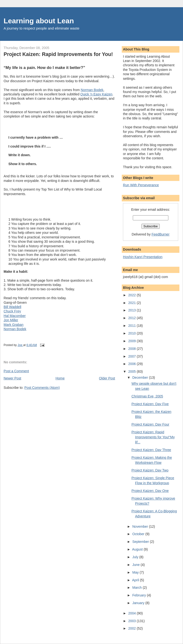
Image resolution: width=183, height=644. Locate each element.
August (138, 549)
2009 (132, 341)
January (139, 603)
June (137, 565)
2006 (132, 364)
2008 (132, 349)
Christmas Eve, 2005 (147, 396)
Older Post (107, 378)
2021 (132, 303)
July (136, 557)
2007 (132, 356)
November (141, 526)
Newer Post (12, 378)
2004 (132, 613)
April (136, 580)
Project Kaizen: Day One (150, 491)
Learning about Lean (39, 21)
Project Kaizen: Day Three (151, 450)
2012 (132, 318)
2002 (132, 628)
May (136, 572)
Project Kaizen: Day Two (150, 470)
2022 (132, 295)
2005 (132, 372)
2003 (132, 621)
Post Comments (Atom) (42, 388)
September (141, 542)
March (137, 588)
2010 (132, 333)
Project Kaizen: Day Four (150, 424)
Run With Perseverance (141, 185)
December (141, 378)
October (139, 534)
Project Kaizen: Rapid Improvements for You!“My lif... (153, 437)
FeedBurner (161, 234)
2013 (132, 310)
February (140, 595)
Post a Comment (16, 371)
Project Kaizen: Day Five (150, 404)
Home (60, 378)
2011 (132, 326)
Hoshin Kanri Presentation (143, 257)
